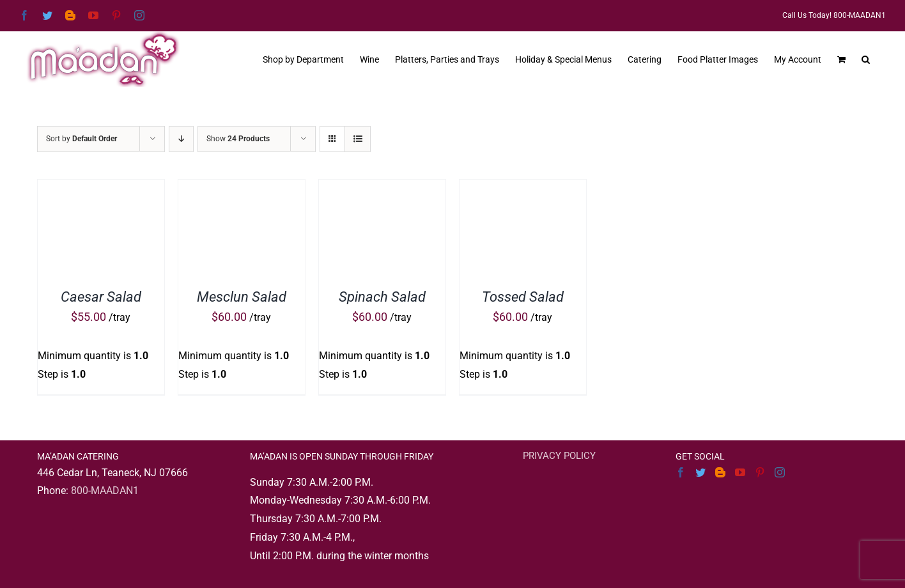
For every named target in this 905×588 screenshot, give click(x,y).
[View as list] (358, 139)
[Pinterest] (760, 472)
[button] (866, 58)
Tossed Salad (523, 297)
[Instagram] (780, 472)
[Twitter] (700, 472)
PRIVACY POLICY (559, 456)
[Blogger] (720, 472)
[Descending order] (181, 139)
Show (238, 139)
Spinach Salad (382, 297)
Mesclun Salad (242, 297)
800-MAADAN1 (105, 491)
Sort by (81, 139)
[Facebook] (681, 472)
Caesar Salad (101, 297)
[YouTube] (740, 472)
